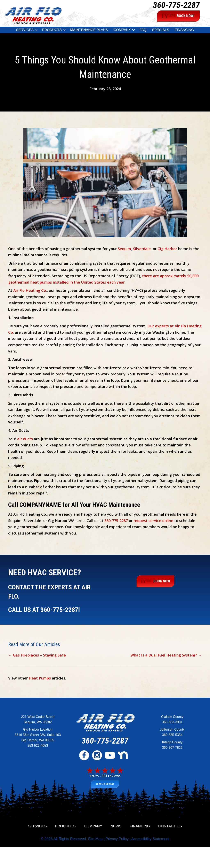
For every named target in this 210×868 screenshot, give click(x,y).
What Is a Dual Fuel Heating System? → (166, 655)
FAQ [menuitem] (143, 30)
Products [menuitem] (52, 30)
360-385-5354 (172, 735)
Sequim (124, 249)
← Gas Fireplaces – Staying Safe (37, 655)
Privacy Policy (117, 839)
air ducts (25, 439)
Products (65, 826)
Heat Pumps (40, 678)
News (116, 826)
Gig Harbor (167, 249)
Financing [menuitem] (184, 30)
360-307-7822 (172, 748)
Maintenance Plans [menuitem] (89, 30)
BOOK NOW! (178, 16)
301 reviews (111, 776)
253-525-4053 (38, 746)
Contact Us (170, 826)
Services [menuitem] (25, 30)
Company (93, 826)
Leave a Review (105, 784)
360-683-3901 (172, 722)
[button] (36, 30)
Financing (140, 826)
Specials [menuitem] (160, 30)
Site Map (95, 839)
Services (37, 826)
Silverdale (142, 249)
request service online (153, 521)
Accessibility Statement (150, 839)
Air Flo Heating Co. (30, 290)
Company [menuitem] (122, 30)
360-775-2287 (176, 5)
